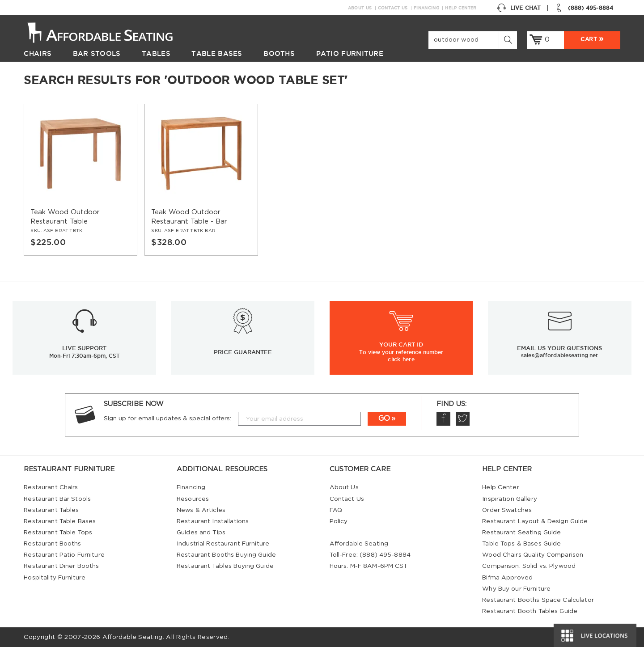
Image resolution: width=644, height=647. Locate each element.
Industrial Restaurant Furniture (223, 544)
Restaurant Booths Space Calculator (538, 600)
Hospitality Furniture (55, 578)
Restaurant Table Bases (60, 521)
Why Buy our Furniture (516, 589)
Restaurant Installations (213, 521)
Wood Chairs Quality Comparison (533, 555)
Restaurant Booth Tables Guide (530, 611)
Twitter (462, 419)
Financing (426, 8)
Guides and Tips (201, 533)
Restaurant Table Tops (58, 533)
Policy (339, 521)
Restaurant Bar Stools (57, 499)
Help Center (461, 8)
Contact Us (393, 8)
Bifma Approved (507, 578)
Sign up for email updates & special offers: (167, 419)
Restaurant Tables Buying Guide (225, 566)
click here (401, 359)
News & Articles (201, 510)
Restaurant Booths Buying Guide (226, 555)
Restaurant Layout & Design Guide (535, 521)
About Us (360, 8)
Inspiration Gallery (510, 499)
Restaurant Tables (51, 510)
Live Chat (519, 8)
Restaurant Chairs (51, 487)
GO (384, 419)
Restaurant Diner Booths (61, 566)
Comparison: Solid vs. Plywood (529, 566)
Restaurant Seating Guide (521, 533)
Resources (193, 499)
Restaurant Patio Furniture (64, 555)
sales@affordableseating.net (559, 355)
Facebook (443, 419)
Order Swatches (507, 510)
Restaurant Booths (52, 544)
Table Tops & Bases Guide (521, 544)
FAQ (336, 510)
